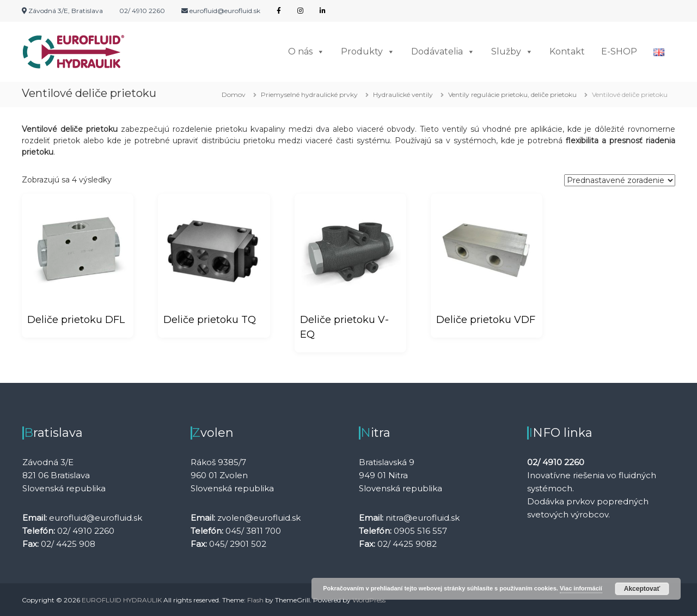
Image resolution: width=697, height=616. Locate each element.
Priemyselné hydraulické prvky (309, 94)
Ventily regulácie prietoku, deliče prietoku (512, 94)
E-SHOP (619, 51)
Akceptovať (642, 589)
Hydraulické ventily (403, 94)
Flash (255, 599)
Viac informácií (581, 588)
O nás (306, 52)
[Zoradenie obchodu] (620, 180)
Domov (234, 94)
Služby (512, 52)
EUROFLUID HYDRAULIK (122, 599)
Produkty (368, 52)
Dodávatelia (443, 52)
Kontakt (567, 51)
